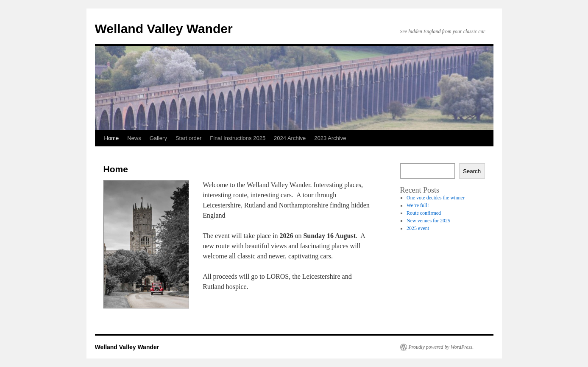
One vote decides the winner (436, 198)
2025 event (418, 228)
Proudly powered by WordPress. (441, 347)
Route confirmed (424, 213)
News (134, 138)
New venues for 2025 (428, 221)
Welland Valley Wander (164, 29)
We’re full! (418, 205)
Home (112, 138)
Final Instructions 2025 (238, 138)
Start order (188, 138)
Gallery (158, 138)
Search (472, 171)
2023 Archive (330, 138)
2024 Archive (290, 138)
